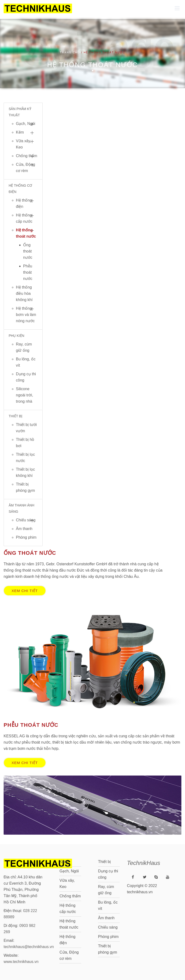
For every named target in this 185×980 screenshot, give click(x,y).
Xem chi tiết (25, 591)
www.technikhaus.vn (21, 960)
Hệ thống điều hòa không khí (24, 293)
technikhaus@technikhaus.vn (29, 945)
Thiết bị (104, 860)
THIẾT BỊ (16, 416)
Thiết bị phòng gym (25, 487)
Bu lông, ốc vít (26, 362)
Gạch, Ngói (26, 124)
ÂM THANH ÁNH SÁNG (21, 508)
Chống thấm (26, 156)
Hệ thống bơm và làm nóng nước (26, 315)
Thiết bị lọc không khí (25, 472)
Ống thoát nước (28, 251)
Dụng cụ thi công (26, 377)
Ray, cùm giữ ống (24, 347)
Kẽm (20, 132)
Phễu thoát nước (28, 272)
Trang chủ (70, 52)
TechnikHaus (144, 861)
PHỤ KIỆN (17, 336)
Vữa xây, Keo (23, 144)
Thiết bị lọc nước (25, 458)
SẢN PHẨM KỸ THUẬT (20, 112)
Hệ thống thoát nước (26, 233)
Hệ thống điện (24, 203)
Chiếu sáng (26, 520)
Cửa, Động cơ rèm (26, 168)
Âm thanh (24, 529)
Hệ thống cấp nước (24, 218)
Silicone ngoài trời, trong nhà (24, 395)
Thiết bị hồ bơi (25, 443)
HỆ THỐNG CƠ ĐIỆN (20, 189)
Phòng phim (26, 537)
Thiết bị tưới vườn (26, 428)
